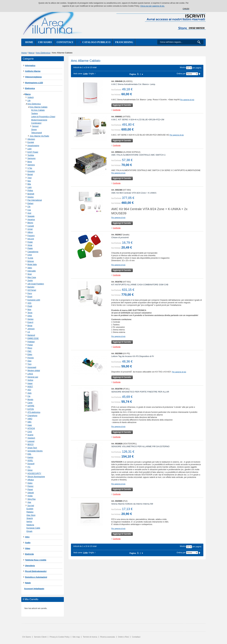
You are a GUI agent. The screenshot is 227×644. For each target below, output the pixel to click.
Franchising (124, 42)
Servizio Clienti (40, 637)
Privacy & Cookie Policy (60, 637)
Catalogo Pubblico (94, 42)
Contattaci (65, 42)
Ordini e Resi (123, 637)
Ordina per (181, 74)
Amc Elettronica (43, 53)
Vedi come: (78, 74)
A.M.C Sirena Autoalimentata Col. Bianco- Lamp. (133, 84)
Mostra (183, 67)
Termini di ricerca (90, 637)
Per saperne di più (187, 100)
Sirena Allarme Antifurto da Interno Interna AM (132, 504)
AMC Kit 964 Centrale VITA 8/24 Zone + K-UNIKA (134, 193)
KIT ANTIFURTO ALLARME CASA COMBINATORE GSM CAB (140, 285)
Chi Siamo (27, 637)
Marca (31, 53)
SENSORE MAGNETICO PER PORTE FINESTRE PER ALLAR (140, 392)
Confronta (117, 110)
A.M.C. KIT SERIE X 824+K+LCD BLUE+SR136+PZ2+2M (138, 120)
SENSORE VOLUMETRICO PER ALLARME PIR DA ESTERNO (140, 446)
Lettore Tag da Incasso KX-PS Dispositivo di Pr (133, 356)
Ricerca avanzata (108, 637)
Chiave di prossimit (120, 237)
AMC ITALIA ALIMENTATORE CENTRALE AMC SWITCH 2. (139, 155)
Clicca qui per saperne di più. (153, 6)
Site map (76, 637)
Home (29, 42)
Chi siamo (45, 42)
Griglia (91, 74)
